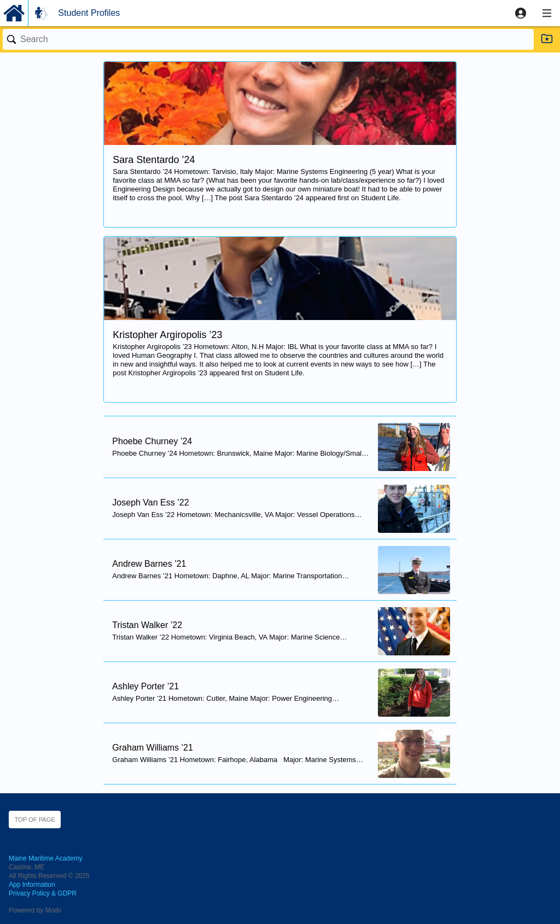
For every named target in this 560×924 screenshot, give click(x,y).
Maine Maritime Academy (46, 858)
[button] (521, 13)
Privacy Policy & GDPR (43, 893)
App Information (32, 885)
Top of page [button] (35, 820)
